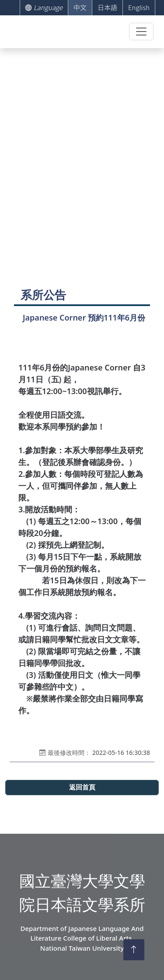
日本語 (107, 7)
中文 (80, 7)
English (139, 7)
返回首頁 (82, 787)
